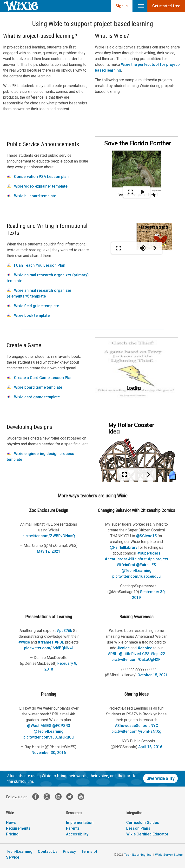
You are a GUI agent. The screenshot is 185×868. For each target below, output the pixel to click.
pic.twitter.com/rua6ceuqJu (136, 576)
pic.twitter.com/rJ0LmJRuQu (49, 737)
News (11, 823)
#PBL (59, 642)
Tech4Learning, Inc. (138, 855)
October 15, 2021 (153, 675)
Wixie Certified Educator (147, 834)
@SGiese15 (146, 536)
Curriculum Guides (143, 823)
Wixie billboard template (31, 196)
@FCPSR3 (61, 726)
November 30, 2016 (49, 753)
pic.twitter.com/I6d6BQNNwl (49, 648)
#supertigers (149, 553)
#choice (145, 648)
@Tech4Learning (136, 571)
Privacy (69, 851)
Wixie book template (28, 315)
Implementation (80, 823)
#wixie (24, 642)
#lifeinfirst (137, 559)
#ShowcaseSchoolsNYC (136, 726)
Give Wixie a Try (160, 778)
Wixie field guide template (33, 306)
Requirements (18, 828)
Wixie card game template (33, 397)
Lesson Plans (138, 828)
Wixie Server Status (169, 855)
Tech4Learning (19, 851)
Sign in (122, 6)
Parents (73, 828)
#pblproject (158, 559)
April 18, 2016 (150, 747)
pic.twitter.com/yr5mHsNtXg (136, 731)
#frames (46, 642)
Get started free (166, 6)
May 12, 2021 (49, 551)
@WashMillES (39, 726)
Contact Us (48, 851)
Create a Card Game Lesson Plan (40, 378)
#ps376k (64, 631)
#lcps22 (158, 654)
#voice (123, 648)
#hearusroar (116, 559)
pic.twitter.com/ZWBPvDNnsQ (49, 536)
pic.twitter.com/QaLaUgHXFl (136, 660)
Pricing (12, 834)
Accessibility (77, 834)
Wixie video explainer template (37, 186)
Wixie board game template (34, 387)
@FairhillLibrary (123, 547)
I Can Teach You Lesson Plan (36, 265)
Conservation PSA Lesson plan (38, 177)
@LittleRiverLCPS (134, 654)
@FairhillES (146, 565)
